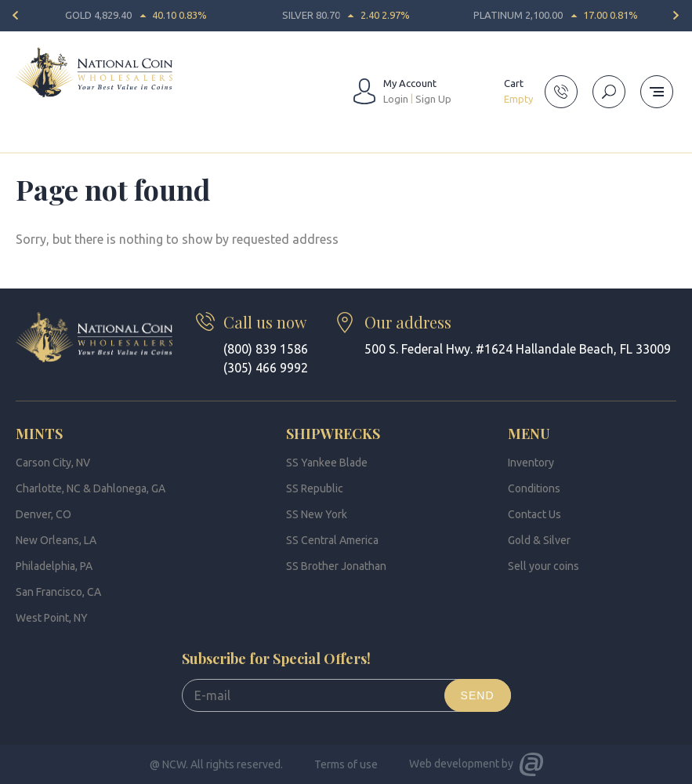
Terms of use (346, 764)
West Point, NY (52, 618)
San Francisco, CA (58, 592)
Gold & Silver (539, 540)
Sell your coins (543, 566)
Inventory (531, 463)
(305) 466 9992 (266, 368)
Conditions (534, 488)
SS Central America (332, 540)
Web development (454, 764)
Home (30, 144)
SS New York (317, 514)
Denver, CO (43, 514)
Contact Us (534, 514)
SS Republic (315, 488)
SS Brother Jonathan (336, 566)
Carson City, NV (53, 463)
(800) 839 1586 (266, 349)
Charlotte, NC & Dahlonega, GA (91, 488)
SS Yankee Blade (327, 463)
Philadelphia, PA (54, 566)
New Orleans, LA (56, 540)
